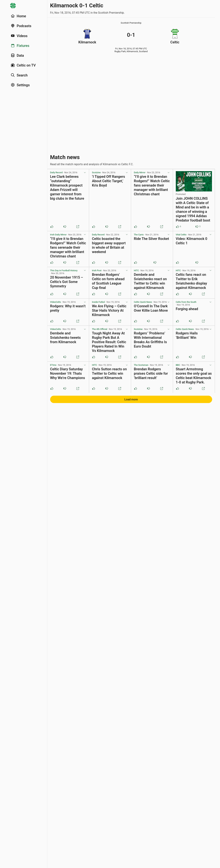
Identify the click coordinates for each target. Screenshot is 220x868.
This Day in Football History (64, 270)
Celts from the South (186, 302)
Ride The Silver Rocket (151, 239)
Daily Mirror (140, 172)
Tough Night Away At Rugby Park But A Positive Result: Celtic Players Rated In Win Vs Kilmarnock (109, 342)
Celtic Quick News (143, 302)
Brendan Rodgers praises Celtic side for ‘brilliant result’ (151, 373)
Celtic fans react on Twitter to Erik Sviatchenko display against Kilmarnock (191, 281)
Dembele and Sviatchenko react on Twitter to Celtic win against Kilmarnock (150, 281)
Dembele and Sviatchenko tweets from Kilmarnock (65, 338)
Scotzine (96, 172)
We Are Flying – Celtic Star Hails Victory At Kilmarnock (109, 310)
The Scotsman (141, 365)
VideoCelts (56, 302)
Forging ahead (187, 309)
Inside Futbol (98, 302)
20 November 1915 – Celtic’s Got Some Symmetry (67, 282)
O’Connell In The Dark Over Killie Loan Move (151, 308)
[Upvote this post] (52, 227)
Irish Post (97, 270)
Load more (131, 399)
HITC (136, 270)
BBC (178, 365)
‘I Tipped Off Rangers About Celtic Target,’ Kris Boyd (108, 181)
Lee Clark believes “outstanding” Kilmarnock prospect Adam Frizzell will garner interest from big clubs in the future (67, 188)
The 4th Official (100, 329)
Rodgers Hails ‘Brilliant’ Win (187, 335)
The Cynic (139, 235)
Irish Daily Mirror (58, 235)
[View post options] (85, 173)
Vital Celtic (181, 235)
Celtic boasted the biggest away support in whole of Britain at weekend (109, 245)
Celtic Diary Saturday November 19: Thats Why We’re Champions (68, 373)
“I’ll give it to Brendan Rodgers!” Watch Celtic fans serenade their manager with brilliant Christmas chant (152, 185)
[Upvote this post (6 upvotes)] (178, 227)
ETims (53, 365)
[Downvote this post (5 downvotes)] (197, 227)
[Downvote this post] (65, 227)
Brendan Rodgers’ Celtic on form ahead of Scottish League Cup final (108, 281)
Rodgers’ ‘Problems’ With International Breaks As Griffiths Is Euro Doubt (150, 340)
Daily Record (56, 172)
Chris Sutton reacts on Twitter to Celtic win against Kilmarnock (109, 373)
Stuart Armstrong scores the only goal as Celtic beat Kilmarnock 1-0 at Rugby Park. (194, 376)
